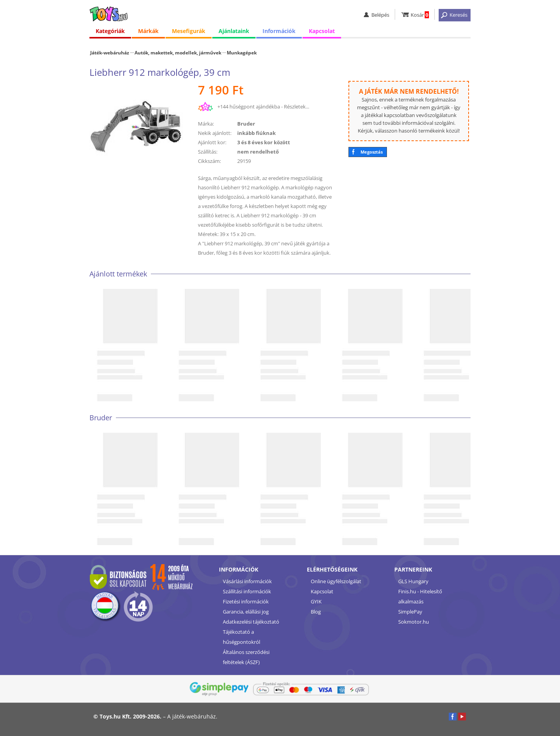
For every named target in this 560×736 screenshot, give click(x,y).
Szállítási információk (247, 591)
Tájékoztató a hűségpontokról (241, 637)
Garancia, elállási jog (246, 612)
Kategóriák (110, 31)
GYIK (316, 601)
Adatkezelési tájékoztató (251, 622)
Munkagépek (242, 52)
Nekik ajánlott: (215, 133)
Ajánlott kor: (212, 142)
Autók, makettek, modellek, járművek (178, 52)
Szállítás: (208, 152)
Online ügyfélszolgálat (336, 581)
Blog (316, 612)
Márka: (206, 124)
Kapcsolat (322, 31)
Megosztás (372, 152)
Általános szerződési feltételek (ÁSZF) (246, 657)
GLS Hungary (413, 581)
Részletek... (297, 107)
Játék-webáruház (110, 52)
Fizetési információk (246, 601)
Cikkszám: (209, 161)
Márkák (148, 31)
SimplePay (410, 612)
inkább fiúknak (256, 133)
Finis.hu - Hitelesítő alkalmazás (420, 596)
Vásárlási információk (247, 581)
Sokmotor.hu (414, 622)
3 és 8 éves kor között (264, 142)
